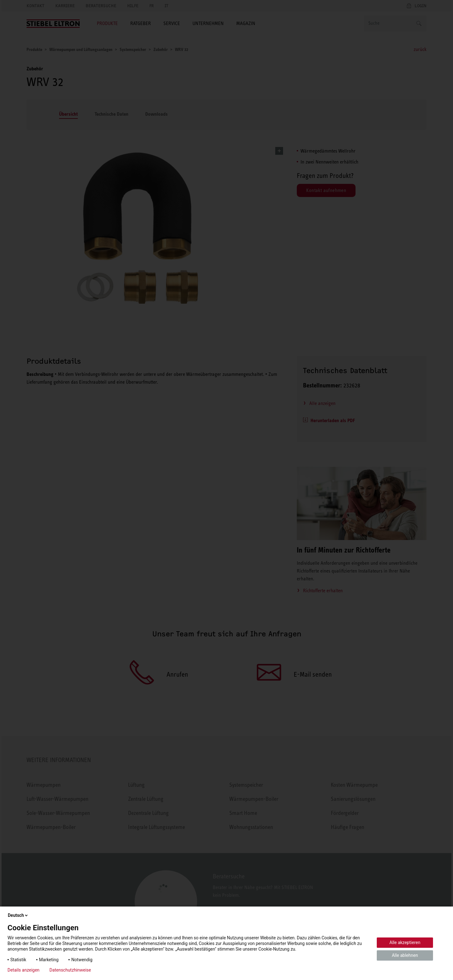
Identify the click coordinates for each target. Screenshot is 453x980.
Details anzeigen (23, 970)
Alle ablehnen (405, 955)
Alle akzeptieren (405, 942)
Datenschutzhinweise (70, 970)
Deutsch (18, 915)
